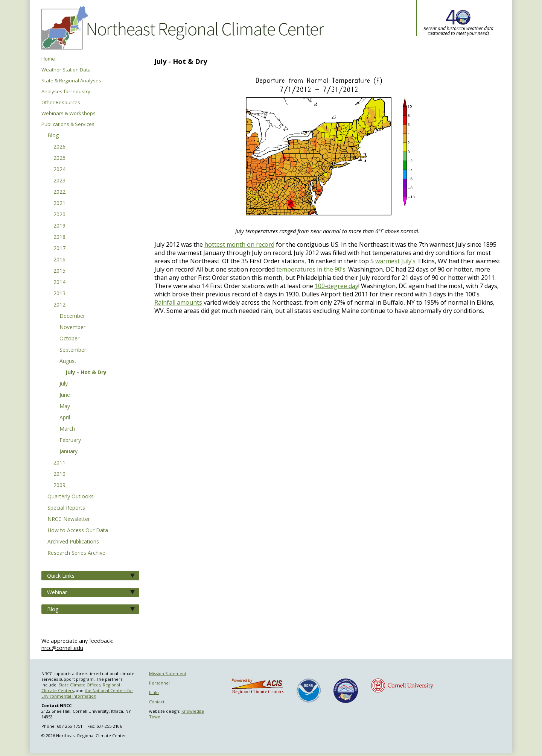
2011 (59, 463)
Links (154, 692)
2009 (59, 486)
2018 (59, 237)
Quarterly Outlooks (71, 497)
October (69, 339)
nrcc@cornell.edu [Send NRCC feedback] (62, 648)
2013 (59, 294)
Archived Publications (73, 542)
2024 (59, 170)
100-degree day (336, 286)
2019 (59, 226)
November (72, 328)
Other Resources (61, 102)
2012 (59, 305)
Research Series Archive (76, 553)
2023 (59, 181)
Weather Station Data (66, 70)
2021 (59, 203)
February (70, 440)
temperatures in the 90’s (311, 269)
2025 (59, 158)
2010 (59, 474)
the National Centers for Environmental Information (87, 693)
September (73, 350)
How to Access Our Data (78, 531)
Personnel (159, 683)
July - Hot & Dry (86, 373)
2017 (59, 249)
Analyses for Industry (66, 92)
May (65, 407)
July (64, 384)
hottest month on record (239, 244)
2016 (59, 260)
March (67, 429)
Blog (53, 136)
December (72, 316)
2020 (59, 215)
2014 (59, 282)
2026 (59, 147)
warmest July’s (395, 261)
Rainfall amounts (178, 302)
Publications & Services (68, 124)
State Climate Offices (80, 685)
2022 (59, 192)
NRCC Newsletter (69, 519)
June (65, 395)
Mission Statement (168, 673)
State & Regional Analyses (71, 81)
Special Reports (66, 508)
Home (48, 59)
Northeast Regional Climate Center (181, 28)
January (69, 452)
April (65, 418)
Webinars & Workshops (69, 113)
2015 (59, 271)
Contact (157, 702)
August (68, 361)
